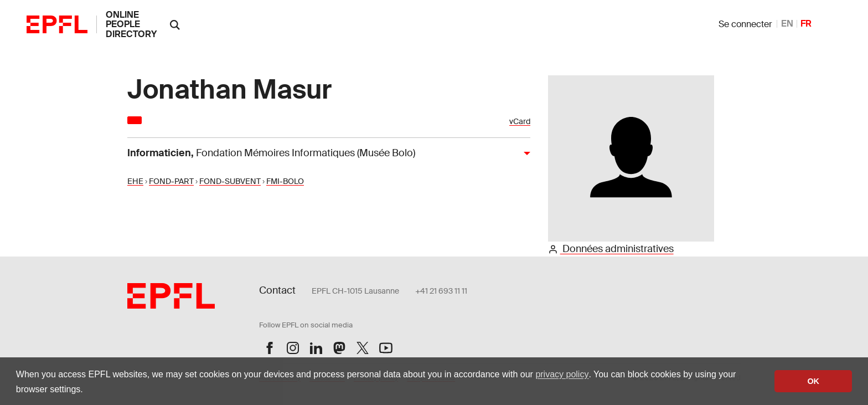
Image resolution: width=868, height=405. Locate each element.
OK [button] (813, 381)
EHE (135, 181)
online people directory (131, 24)
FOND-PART (171, 181)
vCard (520, 122)
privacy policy (562, 374)
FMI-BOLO (285, 181)
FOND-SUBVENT (230, 181)
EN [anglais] (787, 24)
